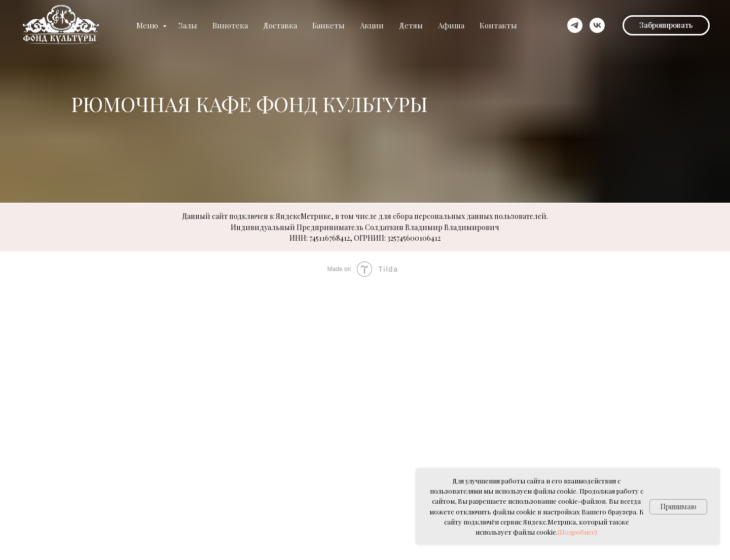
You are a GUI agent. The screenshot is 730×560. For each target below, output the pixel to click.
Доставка (280, 25)
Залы (188, 25)
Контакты (498, 25)
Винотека (230, 25)
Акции (372, 25)
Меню (148, 25)
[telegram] (575, 25)
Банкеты (328, 25)
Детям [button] (411, 25)
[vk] (597, 25)
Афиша (451, 25)
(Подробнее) (577, 532)
